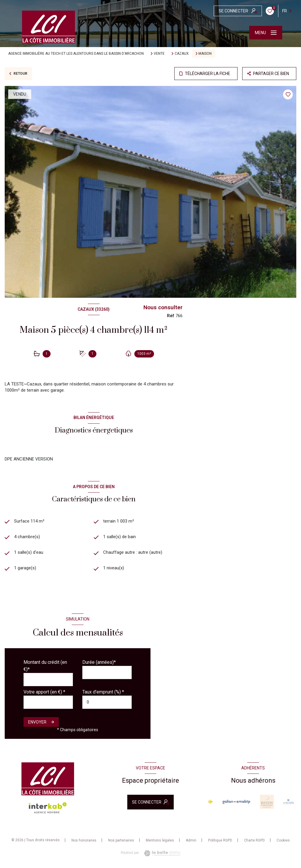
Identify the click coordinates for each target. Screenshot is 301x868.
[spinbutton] (107, 702)
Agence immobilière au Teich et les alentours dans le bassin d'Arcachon (76, 54)
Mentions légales (160, 840)
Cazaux (182, 54)
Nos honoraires (84, 840)
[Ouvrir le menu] (266, 33)
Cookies (283, 840)
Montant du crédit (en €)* (45, 666)
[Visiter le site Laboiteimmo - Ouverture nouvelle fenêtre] (160, 853)
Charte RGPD (254, 840)
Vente (159, 54)
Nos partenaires (121, 840)
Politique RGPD (220, 840)
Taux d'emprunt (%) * (103, 692)
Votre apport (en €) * (44, 692)
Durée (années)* (99, 662)
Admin (191, 840)
